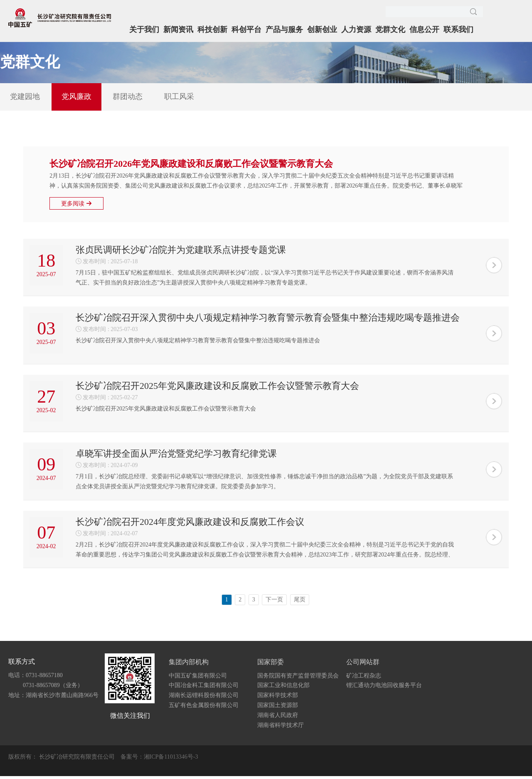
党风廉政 (76, 96)
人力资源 (356, 30)
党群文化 (390, 30)
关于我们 (144, 30)
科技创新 (212, 30)
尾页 (300, 603)
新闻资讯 (178, 30)
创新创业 (322, 30)
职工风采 (179, 96)
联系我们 (458, 30)
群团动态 (128, 96)
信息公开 (424, 30)
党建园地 (25, 96)
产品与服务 (284, 30)
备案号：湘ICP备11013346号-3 (159, 760)
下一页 (274, 603)
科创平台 (246, 30)
